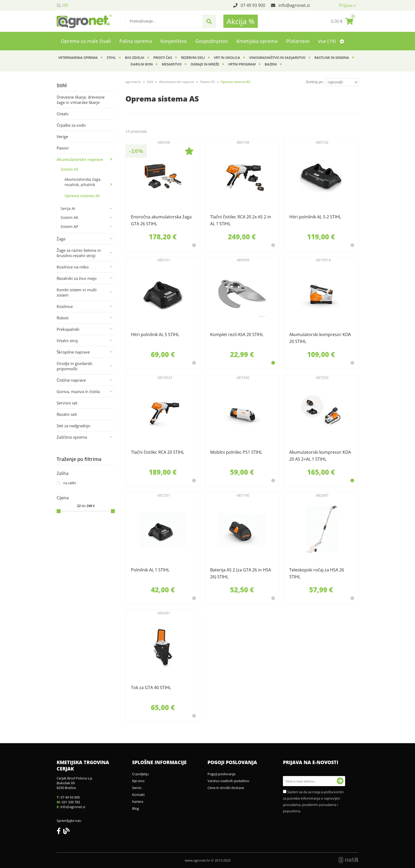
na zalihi (70, 483)
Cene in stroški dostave (226, 788)
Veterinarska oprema (78, 58)
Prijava (347, 5)
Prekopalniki (68, 329)
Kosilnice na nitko (73, 267)
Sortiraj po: (315, 82)
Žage (61, 239)
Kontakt (138, 795)
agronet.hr (133, 82)
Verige (62, 136)
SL (59, 5)
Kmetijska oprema (257, 41)
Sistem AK (69, 217)
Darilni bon (142, 64)
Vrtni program (242, 64)
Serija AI (68, 208)
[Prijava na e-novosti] (340, 781)
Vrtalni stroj (67, 341)
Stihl (111, 58)
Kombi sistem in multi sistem (77, 292)
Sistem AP (69, 226)
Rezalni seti (67, 414)
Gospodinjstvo (212, 41)
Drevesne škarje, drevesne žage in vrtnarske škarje (81, 100)
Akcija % (241, 21)
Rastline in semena (332, 58)
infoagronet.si (294, 5)
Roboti (63, 318)
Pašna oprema (136, 41)
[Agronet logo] (84, 21)
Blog (136, 808)
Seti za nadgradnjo (73, 426)
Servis (137, 788)
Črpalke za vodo (71, 125)
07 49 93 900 (253, 5)
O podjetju (140, 774)
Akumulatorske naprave (80, 159)
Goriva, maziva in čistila (78, 391)
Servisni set (67, 403)
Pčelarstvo (298, 41)
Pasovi (63, 148)
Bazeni (271, 64)
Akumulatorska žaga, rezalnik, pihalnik (83, 182)
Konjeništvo (174, 41)
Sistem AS (69, 169)
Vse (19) (331, 41)
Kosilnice (65, 306)
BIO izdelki (135, 58)
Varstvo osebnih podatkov (228, 781)
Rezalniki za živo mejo (77, 278)
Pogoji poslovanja (221, 774)
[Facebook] (60, 832)
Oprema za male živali (86, 41)
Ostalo (63, 114)
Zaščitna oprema (72, 437)
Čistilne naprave (71, 380)
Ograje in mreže (205, 64)
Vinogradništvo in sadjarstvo (277, 58)
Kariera (138, 801)
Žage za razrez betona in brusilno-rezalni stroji (79, 253)
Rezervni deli (193, 58)
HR (65, 5)
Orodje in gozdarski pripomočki (75, 366)
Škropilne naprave (73, 352)
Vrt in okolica (227, 58)
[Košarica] (342, 21)
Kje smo (138, 781)
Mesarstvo (172, 64)
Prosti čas (163, 58)
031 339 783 (71, 802)
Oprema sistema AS (82, 196)
